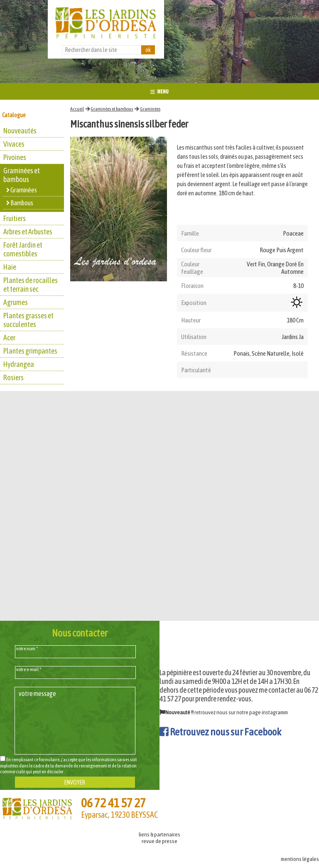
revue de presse (159, 841)
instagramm (275, 712)
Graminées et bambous (112, 109)
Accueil (77, 109)
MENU (159, 91)
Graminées (150, 109)
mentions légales (300, 859)
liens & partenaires (159, 834)
